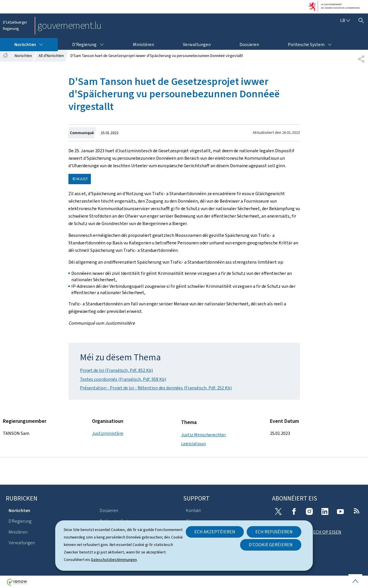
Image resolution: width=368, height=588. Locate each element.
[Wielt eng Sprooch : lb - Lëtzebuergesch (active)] (345, 20)
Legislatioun (193, 444)
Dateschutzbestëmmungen (114, 560)
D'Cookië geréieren (271, 545)
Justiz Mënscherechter (204, 435)
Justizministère (108, 433)
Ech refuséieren (274, 532)
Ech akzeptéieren (215, 532)
